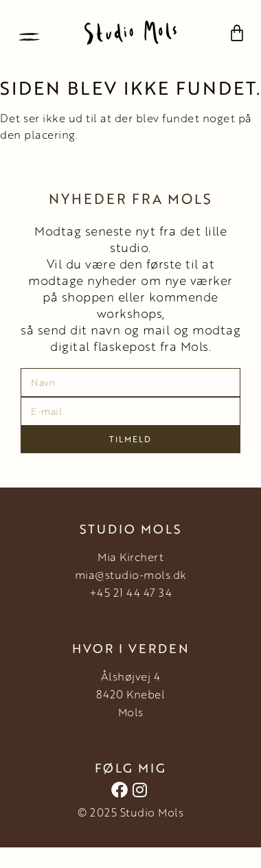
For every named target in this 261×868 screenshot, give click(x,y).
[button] (29, 33)
